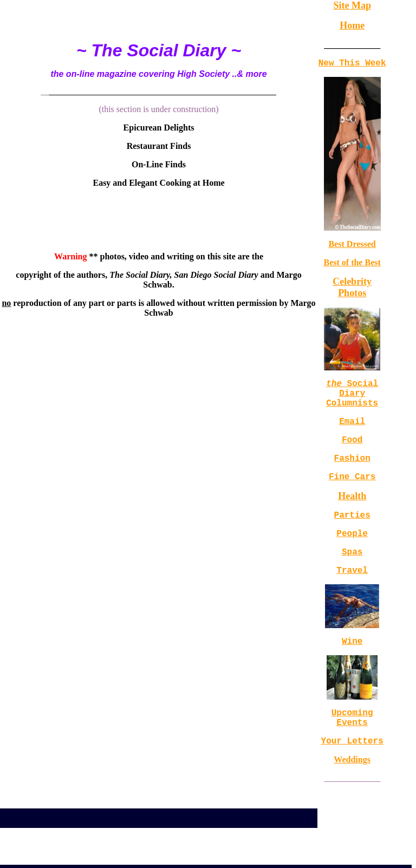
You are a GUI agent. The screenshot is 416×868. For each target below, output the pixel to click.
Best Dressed (352, 246)
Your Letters (352, 775)
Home (352, 25)
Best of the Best (352, 265)
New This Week (352, 64)
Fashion (352, 473)
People (352, 554)
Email (352, 432)
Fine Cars (352, 493)
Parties (352, 534)
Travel (352, 596)
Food (352, 452)
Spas (352, 575)
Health (352, 513)
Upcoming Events (352, 748)
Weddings (352, 794)
